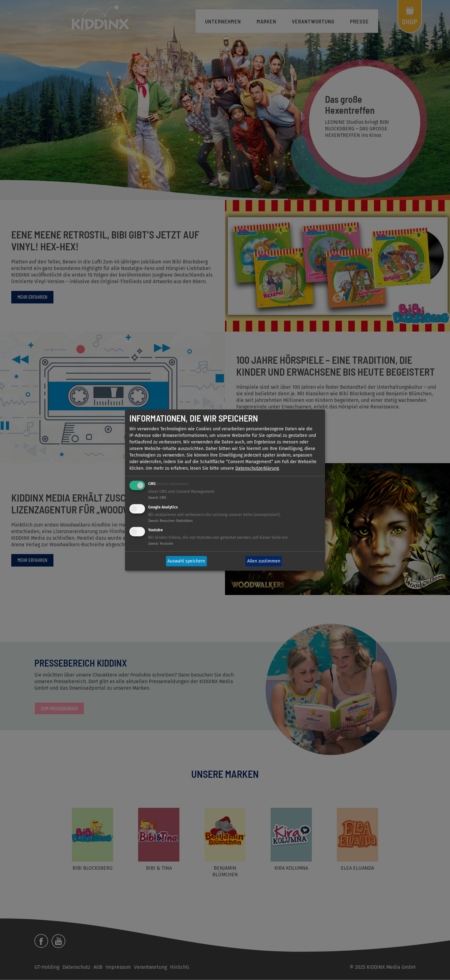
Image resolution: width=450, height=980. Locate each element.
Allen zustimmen (264, 561)
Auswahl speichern (186, 561)
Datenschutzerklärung (257, 468)
